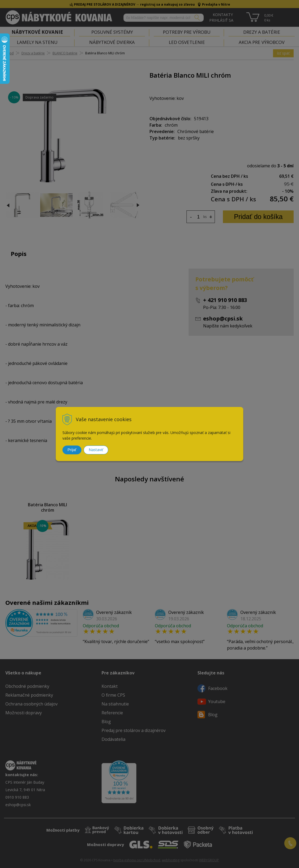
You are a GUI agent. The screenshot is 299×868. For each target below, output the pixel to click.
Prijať (72, 450)
